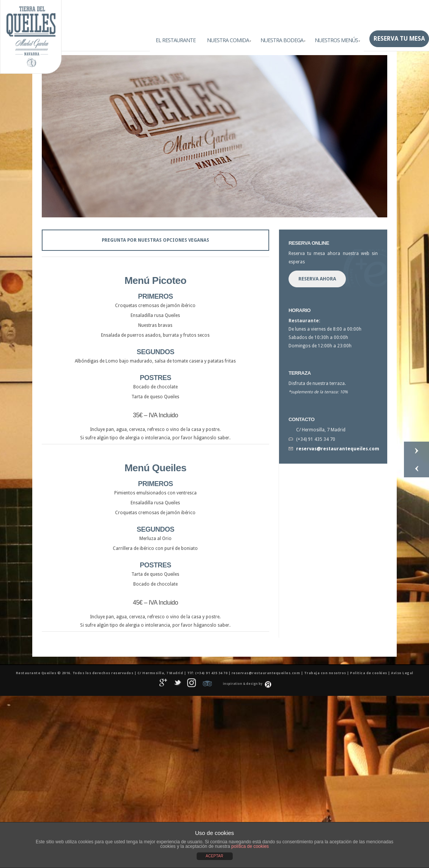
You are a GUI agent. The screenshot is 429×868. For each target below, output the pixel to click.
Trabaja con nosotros (325, 673)
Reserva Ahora (317, 279)
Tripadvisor (207, 684)
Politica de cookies (369, 673)
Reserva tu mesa (399, 39)
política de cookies (250, 846)
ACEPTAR (215, 856)
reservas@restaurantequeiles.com (338, 449)
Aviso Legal (402, 673)
